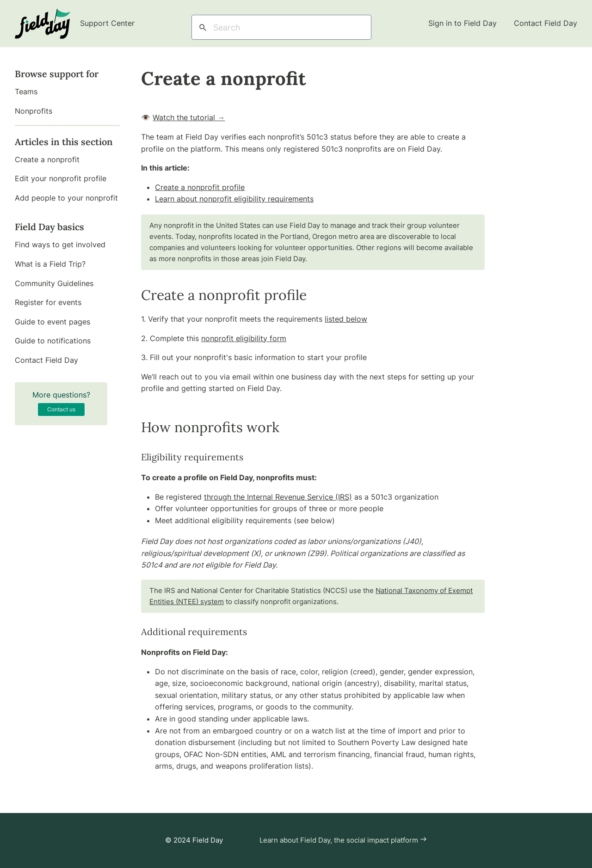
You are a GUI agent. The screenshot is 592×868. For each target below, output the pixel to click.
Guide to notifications (53, 341)
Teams (26, 92)
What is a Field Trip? (50, 264)
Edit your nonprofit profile (61, 178)
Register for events (48, 302)
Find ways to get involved (60, 245)
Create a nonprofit (47, 159)
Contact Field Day (546, 23)
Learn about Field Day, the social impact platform (343, 840)
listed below (346, 319)
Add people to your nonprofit (66, 198)
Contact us (61, 409)
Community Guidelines (54, 283)
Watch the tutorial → (189, 117)
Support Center (75, 23)
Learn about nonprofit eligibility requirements (234, 199)
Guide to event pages (52, 322)
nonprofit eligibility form (244, 338)
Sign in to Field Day (464, 23)
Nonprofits (34, 111)
